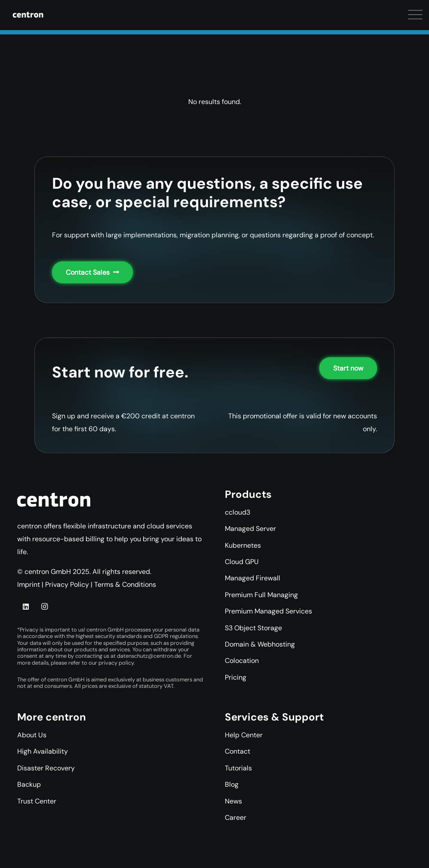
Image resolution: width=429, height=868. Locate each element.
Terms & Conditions (125, 584)
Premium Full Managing (261, 595)
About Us (32, 735)
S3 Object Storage (253, 628)
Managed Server (250, 529)
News (233, 801)
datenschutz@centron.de (149, 656)
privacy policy (116, 663)
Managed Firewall (253, 578)
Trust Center (37, 801)
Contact (237, 751)
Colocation (242, 661)
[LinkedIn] (26, 607)
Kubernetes (243, 545)
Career (236, 817)
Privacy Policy (67, 584)
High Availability (43, 751)
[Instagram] (44, 607)
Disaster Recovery (46, 768)
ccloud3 (237, 512)
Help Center (244, 735)
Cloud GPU (242, 562)
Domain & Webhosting (260, 644)
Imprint (29, 584)
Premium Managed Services (268, 611)
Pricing (236, 677)
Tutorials (238, 768)
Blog (232, 784)
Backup (29, 784)
